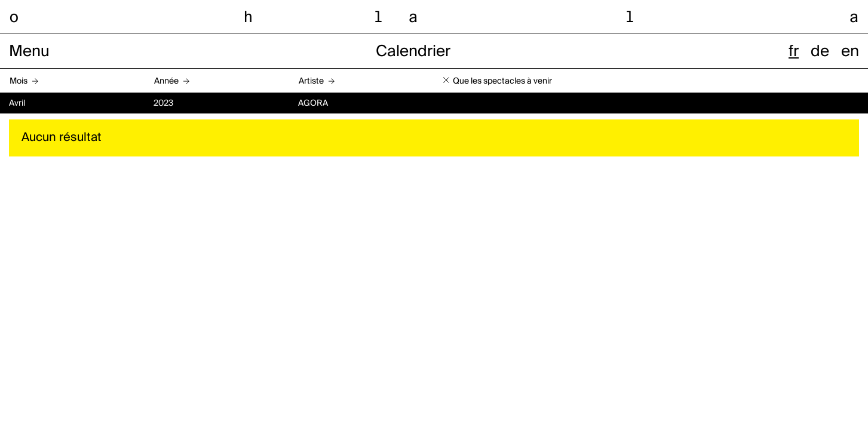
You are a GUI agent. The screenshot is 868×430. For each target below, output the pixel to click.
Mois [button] (19, 81)
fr (794, 52)
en (850, 52)
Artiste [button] (311, 81)
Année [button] (166, 81)
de (820, 52)
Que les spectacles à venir (502, 81)
